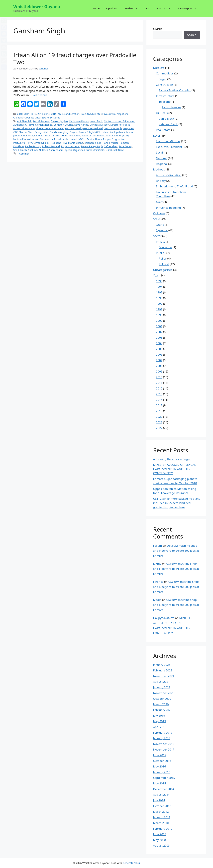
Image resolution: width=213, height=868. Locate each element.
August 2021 (161, 682)
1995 (159, 292)
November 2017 (164, 749)
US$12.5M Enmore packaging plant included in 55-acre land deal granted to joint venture (176, 503)
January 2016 (162, 772)
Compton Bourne (63, 125)
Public (160, 253)
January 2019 (162, 738)
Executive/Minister (91, 114)
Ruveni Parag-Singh (92, 146)
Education (165, 247)
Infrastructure (165, 96)
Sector (157, 236)
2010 (20, 114)
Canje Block (166, 119)
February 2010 (163, 829)
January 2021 (162, 687)
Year (156, 275)
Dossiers (132, 8)
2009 (159, 371)
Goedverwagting (59, 132)
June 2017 (160, 755)
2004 (159, 343)
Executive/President (169, 147)
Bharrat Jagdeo (59, 121)
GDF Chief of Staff (23, 132)
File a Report (189, 8)
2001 (159, 326)
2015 (54, 114)
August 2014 (161, 795)
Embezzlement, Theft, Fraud (174, 186)
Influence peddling (168, 208)
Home (96, 8)
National (162, 158)
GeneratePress (131, 863)
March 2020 (161, 704)
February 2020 (163, 710)
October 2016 (162, 761)
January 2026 (162, 665)
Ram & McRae (111, 143)
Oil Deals (162, 113)
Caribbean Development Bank (86, 121)
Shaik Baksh (20, 150)
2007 (159, 360)
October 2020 (162, 699)
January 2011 (162, 817)
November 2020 (164, 693)
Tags (147, 8)
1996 (159, 298)
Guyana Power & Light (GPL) (86, 132)
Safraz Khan (111, 146)
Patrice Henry (94, 139)
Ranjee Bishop (33, 146)
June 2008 (160, 834)
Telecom (164, 102)
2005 (159, 349)
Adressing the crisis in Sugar (172, 459)
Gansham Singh (113, 128)
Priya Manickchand (73, 143)
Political (31, 118)
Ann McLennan (41, 121)
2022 (159, 428)
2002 (159, 332)
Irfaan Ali (108, 132)
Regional (162, 164)
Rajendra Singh (93, 143)
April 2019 (160, 727)
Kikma (157, 564)
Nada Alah (75, 136)
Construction (164, 85)
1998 (159, 309)
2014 (47, 114)
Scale (157, 219)
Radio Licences (171, 107)
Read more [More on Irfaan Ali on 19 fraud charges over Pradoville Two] (40, 95)
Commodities (165, 73)
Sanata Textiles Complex (175, 90)
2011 (27, 114)
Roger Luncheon (70, 146)
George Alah (41, 132)
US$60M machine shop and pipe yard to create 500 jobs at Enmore (176, 551)
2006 (159, 354)
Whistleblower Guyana (37, 6)
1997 (159, 304)
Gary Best (128, 128)
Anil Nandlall (24, 121)
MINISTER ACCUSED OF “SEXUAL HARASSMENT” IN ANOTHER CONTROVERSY (174, 469)
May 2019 (160, 721)
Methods (159, 169)
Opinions (112, 8)
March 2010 (161, 823)
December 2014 (164, 789)
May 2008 (160, 840)
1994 (159, 287)
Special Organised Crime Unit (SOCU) (86, 150)
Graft (159, 202)
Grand (160, 225)
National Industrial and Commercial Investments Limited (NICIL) (49, 139)
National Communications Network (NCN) (105, 136)
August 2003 (161, 845)
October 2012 (162, 806)
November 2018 (164, 744)
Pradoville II (42, 143)
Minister (49, 136)
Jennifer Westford (23, 136)
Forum (158, 546)
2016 (159, 411)
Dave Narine (81, 125)
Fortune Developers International (84, 128)
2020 (159, 417)
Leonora (39, 136)
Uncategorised (163, 270)
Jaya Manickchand (124, 132)
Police (163, 258)
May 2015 (160, 783)
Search (158, 29)
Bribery (161, 181)
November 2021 (164, 676)
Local (159, 152)
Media (157, 600)
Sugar (163, 79)
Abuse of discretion (69, 114)
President (55, 143)
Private (161, 242)
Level (157, 136)
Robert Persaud (51, 146)
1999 (159, 315)
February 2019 (163, 732)
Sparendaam (56, 150)
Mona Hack (61, 136)
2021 (159, 422)
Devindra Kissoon (99, 125)
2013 (40, 114)
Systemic (55, 118)
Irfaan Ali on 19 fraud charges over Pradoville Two (75, 58)
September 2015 (164, 778)
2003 (159, 338)
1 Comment (24, 154)
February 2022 (163, 670)
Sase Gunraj (126, 146)
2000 (159, 321)
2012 (33, 114)
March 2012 (161, 812)
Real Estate (42, 118)
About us (165, 8)
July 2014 (159, 800)
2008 (159, 366)
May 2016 (160, 766)
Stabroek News (116, 150)
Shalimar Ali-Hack (38, 150)
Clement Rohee (44, 125)
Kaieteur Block (168, 124)
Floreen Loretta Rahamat (50, 128)
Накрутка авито (164, 618)
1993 (159, 281)
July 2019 (159, 716)
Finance (158, 582)
